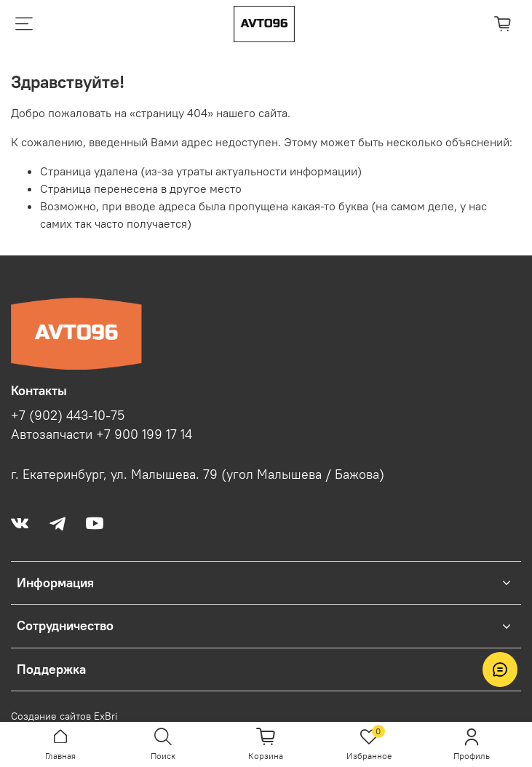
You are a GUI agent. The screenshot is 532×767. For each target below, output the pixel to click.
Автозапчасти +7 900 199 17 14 (102, 434)
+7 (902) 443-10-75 (68, 416)
